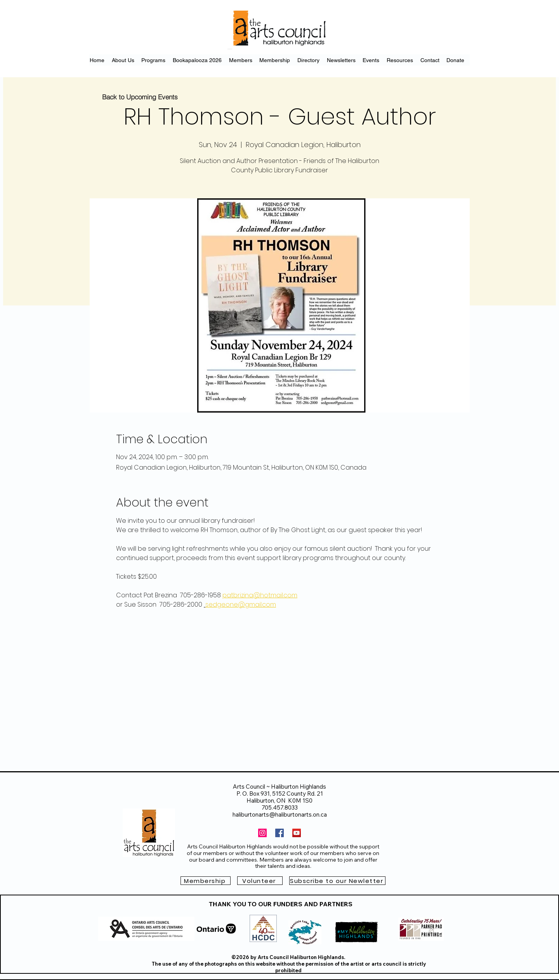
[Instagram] (262, 833)
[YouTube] (297, 833)
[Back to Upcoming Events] (140, 97)
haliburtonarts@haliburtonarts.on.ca (280, 814)
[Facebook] (279, 833)
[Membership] (206, 881)
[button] (337, 881)
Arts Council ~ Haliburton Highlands (279, 787)
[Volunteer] (260, 881)
